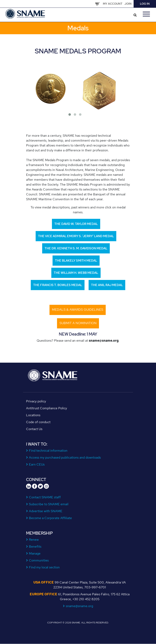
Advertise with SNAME (46, 511)
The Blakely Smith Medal (76, 261)
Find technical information (48, 451)
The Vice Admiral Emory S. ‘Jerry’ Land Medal (76, 236)
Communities (39, 560)
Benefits (35, 547)
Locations (33, 415)
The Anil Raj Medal (107, 285)
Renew (34, 540)
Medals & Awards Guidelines (78, 310)
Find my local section (44, 567)
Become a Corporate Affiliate (51, 518)
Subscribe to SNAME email (49, 504)
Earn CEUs (37, 464)
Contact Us (34, 429)
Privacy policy (36, 401)
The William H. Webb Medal (76, 273)
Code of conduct (38, 422)
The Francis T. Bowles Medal (58, 285)
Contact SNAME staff (45, 497)
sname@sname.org (80, 606)
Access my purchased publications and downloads (65, 457)
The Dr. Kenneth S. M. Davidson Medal (76, 248)
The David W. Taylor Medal (76, 224)
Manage (35, 553)
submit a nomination (78, 323)
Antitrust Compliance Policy (47, 408)
